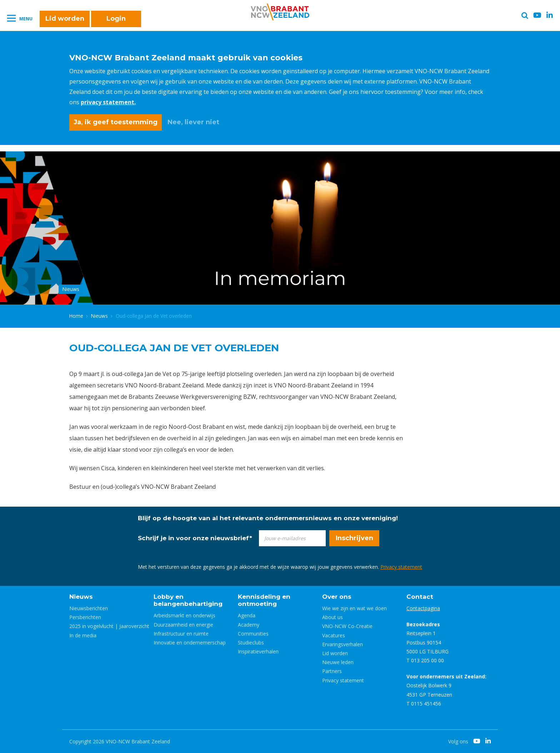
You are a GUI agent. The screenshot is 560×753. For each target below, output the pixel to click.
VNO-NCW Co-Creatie (347, 626)
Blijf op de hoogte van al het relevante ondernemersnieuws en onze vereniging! (268, 518)
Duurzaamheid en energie (183, 625)
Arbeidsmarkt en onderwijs (184, 615)
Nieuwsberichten (89, 608)
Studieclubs (251, 642)
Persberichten (85, 617)
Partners (332, 671)
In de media (83, 635)
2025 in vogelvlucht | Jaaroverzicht (109, 626)
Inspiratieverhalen (258, 651)
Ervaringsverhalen (342, 644)
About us (332, 617)
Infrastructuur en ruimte (181, 634)
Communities (253, 634)
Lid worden (65, 19)
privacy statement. (108, 102)
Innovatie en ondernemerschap (190, 642)
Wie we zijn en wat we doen (354, 608)
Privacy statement (401, 567)
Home (76, 316)
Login (116, 19)
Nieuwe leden (338, 662)
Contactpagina (423, 608)
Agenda (247, 615)
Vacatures (334, 635)
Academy (249, 625)
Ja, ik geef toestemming (116, 122)
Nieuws (99, 316)
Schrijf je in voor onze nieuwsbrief (195, 538)
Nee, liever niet (193, 122)
